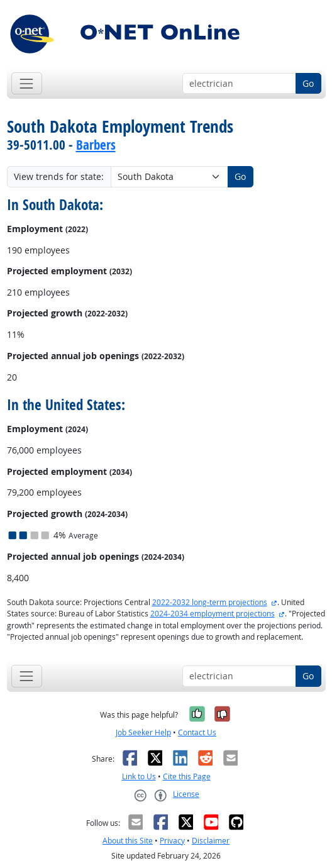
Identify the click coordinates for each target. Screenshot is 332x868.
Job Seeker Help (143, 732)
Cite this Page (187, 776)
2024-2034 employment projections (213, 614)
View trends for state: (59, 176)
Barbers (96, 145)
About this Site (128, 841)
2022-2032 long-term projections (210, 602)
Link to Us (139, 776)
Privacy (172, 841)
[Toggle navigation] (27, 83)
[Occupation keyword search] (239, 84)
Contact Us (197, 732)
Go (308, 83)
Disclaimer (211, 841)
